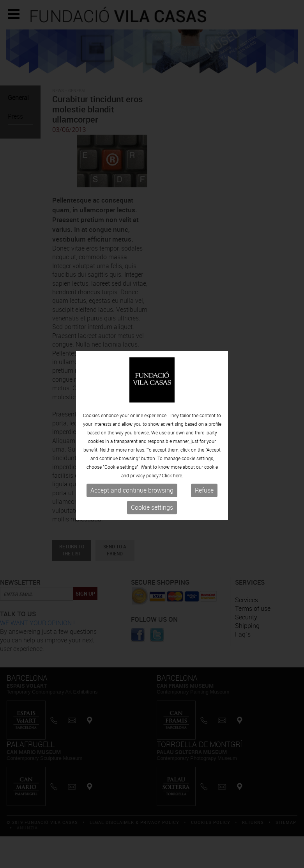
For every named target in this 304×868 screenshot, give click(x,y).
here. (178, 478)
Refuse (204, 493)
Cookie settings (152, 510)
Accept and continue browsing (132, 493)
